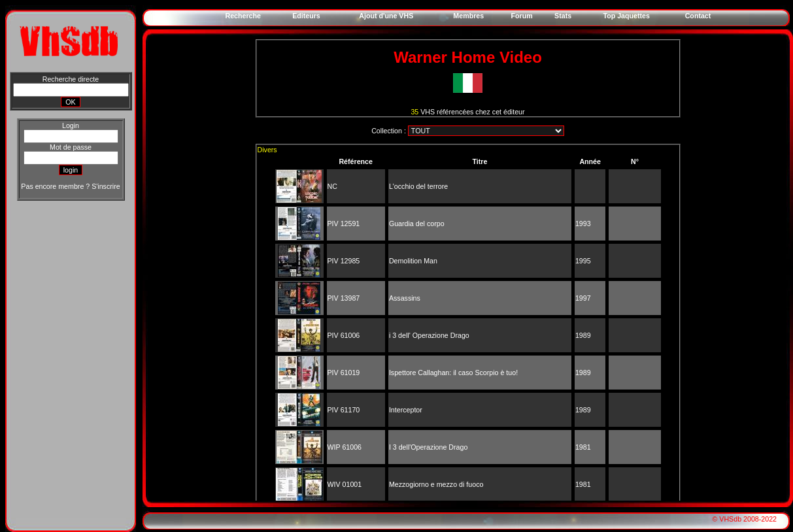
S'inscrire (106, 186)
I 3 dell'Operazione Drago (429, 447)
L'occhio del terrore (418, 186)
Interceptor (406, 410)
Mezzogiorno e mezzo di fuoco (436, 484)
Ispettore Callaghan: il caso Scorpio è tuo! (453, 373)
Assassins (405, 298)
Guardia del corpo (417, 224)
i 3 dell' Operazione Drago (429, 335)
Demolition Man (413, 261)
